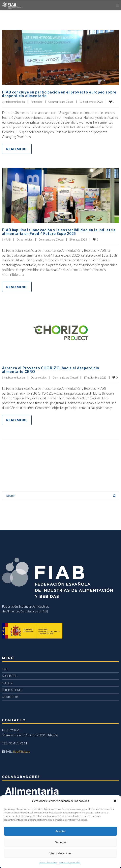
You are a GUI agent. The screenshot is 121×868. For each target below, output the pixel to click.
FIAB (8, 240)
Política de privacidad (70, 862)
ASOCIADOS (10, 676)
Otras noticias (25, 240)
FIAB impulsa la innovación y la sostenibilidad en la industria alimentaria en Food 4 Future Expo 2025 (59, 232)
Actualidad (37, 102)
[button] (115, 801)
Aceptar (61, 831)
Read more (17, 149)
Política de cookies (48, 862)
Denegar (61, 842)
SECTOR (7, 683)
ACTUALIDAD (10, 697)
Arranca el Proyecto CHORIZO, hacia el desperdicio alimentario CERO (51, 370)
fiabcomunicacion (15, 102)
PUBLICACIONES (12, 690)
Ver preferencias (60, 853)
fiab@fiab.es (22, 751)
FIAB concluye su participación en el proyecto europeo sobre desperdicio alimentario (59, 94)
